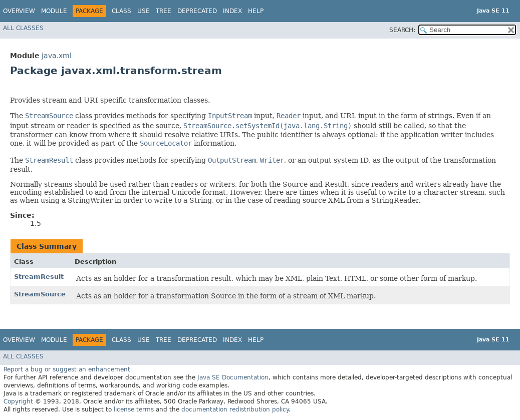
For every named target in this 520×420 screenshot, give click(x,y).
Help (256, 11)
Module (54, 11)
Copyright (18, 401)
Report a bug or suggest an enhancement (67, 369)
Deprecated (197, 11)
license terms (134, 409)
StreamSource (40, 294)
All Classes (23, 28)
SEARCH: (402, 30)
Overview (19, 11)
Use (144, 11)
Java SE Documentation (233, 377)
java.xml (57, 56)
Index (232, 11)
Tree (164, 11)
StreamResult (39, 277)
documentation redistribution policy (235, 409)
